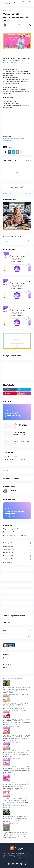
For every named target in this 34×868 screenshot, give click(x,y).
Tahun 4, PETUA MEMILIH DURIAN (19, 433)
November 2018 (17, 556)
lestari (17, 456)
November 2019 (17, 546)
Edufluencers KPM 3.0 (10, 532)
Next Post (28, 194)
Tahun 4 (11, 11)
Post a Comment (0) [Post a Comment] (17, 187)
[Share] (29, 25)
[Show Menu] (3, 3)
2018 (17, 637)
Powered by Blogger (11, 479)
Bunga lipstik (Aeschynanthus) (13, 679)
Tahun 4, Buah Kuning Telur (12, 758)
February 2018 (17, 562)
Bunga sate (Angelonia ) (11, 824)
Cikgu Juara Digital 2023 (11, 529)
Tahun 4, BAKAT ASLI (10, 790)
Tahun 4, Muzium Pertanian (12, 742)
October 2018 (17, 559)
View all (27, 160)
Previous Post (7, 194)
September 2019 (17, 549)
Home (5, 11)
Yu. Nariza (12, 490)
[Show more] (21, 152)
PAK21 (22, 460)
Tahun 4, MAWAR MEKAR (22, 442)
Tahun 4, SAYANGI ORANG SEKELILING (20, 425)
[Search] (15, 3)
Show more (12, 492)
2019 (17, 633)
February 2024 (17, 543)
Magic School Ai (10, 460)
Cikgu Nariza (7, 471)
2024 (17, 630)
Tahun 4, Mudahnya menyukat (13, 774)
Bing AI (8, 456)
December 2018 (17, 553)
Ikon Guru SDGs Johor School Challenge (16, 535)
